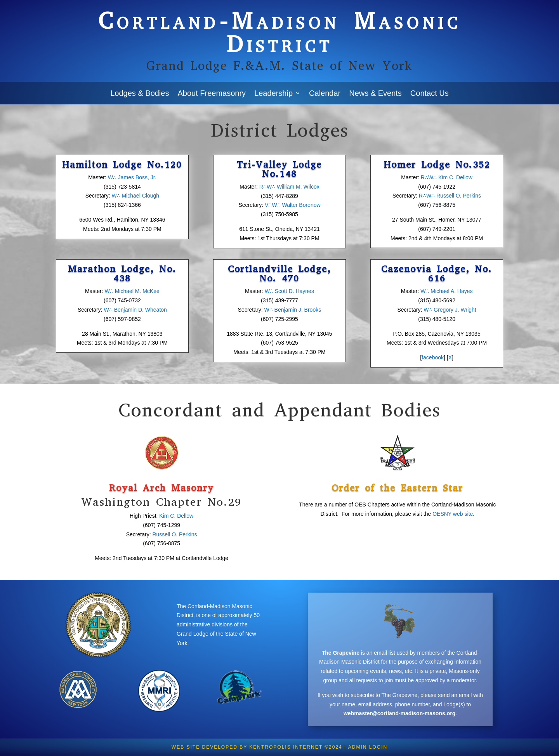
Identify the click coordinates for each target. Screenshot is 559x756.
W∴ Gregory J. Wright (450, 310)
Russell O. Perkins (174, 534)
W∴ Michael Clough (135, 196)
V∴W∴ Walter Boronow (293, 205)
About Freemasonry (212, 93)
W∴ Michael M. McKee (132, 291)
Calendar (325, 93)
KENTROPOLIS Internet (286, 747)
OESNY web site (453, 514)
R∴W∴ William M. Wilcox (289, 187)
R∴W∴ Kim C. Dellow (447, 177)
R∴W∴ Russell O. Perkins (449, 196)
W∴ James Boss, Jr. (132, 177)
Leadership (273, 93)
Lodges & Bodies (140, 93)
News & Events (375, 93)
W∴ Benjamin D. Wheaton (135, 310)
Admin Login (368, 747)
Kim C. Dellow (176, 516)
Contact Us (430, 93)
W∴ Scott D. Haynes (289, 291)
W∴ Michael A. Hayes (446, 291)
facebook (433, 357)
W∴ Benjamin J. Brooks (293, 310)
